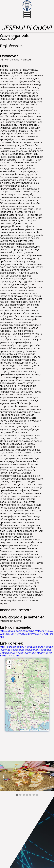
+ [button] (9, 662)
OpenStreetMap (34, 730)
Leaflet (23, 730)
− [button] (9, 667)
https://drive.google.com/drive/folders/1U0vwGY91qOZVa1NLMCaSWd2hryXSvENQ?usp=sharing (27, 634)
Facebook (12, 854)
